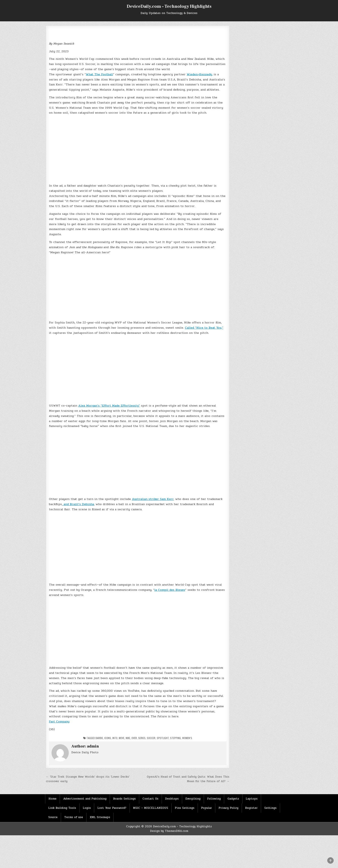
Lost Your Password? (112, 808)
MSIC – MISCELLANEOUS (151, 808)
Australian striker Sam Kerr (153, 499)
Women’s (187, 738)
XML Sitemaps (100, 817)
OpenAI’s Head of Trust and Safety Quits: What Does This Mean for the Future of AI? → (188, 779)
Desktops (172, 799)
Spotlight (163, 738)
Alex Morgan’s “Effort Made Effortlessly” (109, 406)
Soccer (151, 738)
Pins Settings (185, 808)
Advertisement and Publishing (85, 799)
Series (142, 738)
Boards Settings (124, 799)
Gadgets (233, 799)
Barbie (99, 738)
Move (122, 738)
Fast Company (59, 722)
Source (53, 817)
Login (87, 808)
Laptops (252, 799)
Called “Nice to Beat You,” (204, 328)
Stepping (175, 738)
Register (251, 808)
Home (52, 799)
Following (214, 799)
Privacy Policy (228, 808)
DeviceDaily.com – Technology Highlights (169, 6)
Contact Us (150, 799)
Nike (128, 738)
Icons (108, 738)
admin (93, 746)
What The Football (99, 74)
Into (115, 738)
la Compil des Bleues (170, 590)
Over (134, 738)
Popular (207, 808)
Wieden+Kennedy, (200, 74)
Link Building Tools (62, 808)
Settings (270, 808)
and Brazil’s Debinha (78, 504)
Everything (193, 799)
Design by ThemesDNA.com (169, 831)
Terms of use (74, 817)
